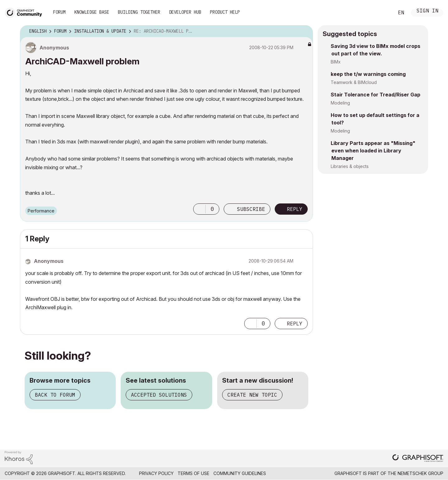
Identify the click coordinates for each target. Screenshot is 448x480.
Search (382, 13)
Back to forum (55, 395)
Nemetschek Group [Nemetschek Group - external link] (420, 473)
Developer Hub (185, 12)
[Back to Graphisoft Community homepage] (26, 12)
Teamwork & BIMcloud (354, 82)
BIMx (336, 62)
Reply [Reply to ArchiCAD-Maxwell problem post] (295, 209)
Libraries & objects (350, 166)
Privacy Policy (156, 473)
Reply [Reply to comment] (295, 324)
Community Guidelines (240, 473)
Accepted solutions (159, 395)
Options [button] (304, 31)
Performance (41, 211)
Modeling (340, 103)
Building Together (139, 12)
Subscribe (251, 209)
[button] (199, 209)
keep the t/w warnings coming (368, 74)
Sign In (427, 11)
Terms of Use (194, 473)
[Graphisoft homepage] (418, 459)
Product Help (225, 12)
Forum (59, 12)
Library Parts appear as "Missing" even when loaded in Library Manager (373, 151)
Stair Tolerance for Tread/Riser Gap (376, 95)
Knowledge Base (92, 12)
